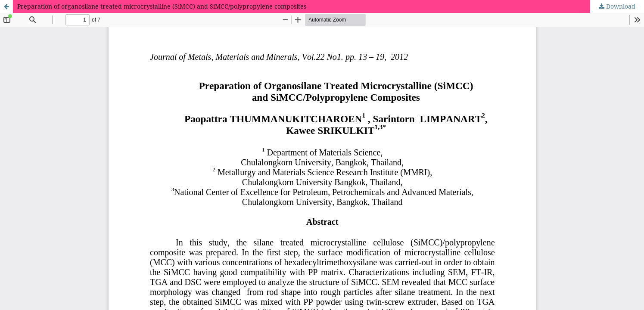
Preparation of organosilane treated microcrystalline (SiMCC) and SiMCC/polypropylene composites (162, 6)
